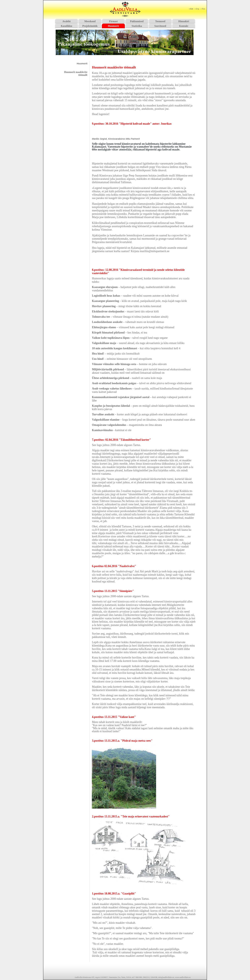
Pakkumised (137, 21)
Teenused (160, 21)
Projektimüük (90, 26)
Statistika (137, 26)
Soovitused (160, 26)
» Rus (203, 9)
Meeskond (90, 21)
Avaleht (66, 21)
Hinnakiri (184, 21)
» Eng (197, 9)
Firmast (113, 21)
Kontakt (184, 26)
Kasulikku (66, 26)
